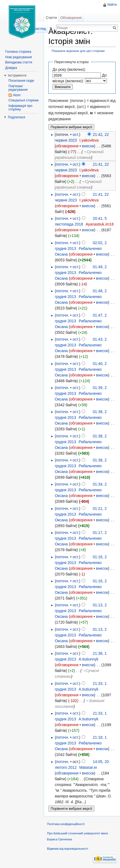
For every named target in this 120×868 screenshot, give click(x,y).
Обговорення (71, 18)
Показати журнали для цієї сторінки (78, 51)
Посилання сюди (21, 81)
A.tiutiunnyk (89, 659)
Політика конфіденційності (66, 824)
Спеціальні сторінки (24, 100)
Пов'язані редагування (18, 88)
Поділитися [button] (17, 117)
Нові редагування (19, 57)
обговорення (67, 146)
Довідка (11, 68)
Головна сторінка (18, 52)
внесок (88, 146)
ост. (76, 135)
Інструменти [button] (17, 75)
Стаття (51, 18)
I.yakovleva (89, 140)
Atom (17, 95)
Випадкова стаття (19, 62)
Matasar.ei (88, 767)
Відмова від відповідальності (68, 849)
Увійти (112, 5)
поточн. (63, 164)
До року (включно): (69, 69)
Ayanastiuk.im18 (99, 224)
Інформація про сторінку (20, 108)
